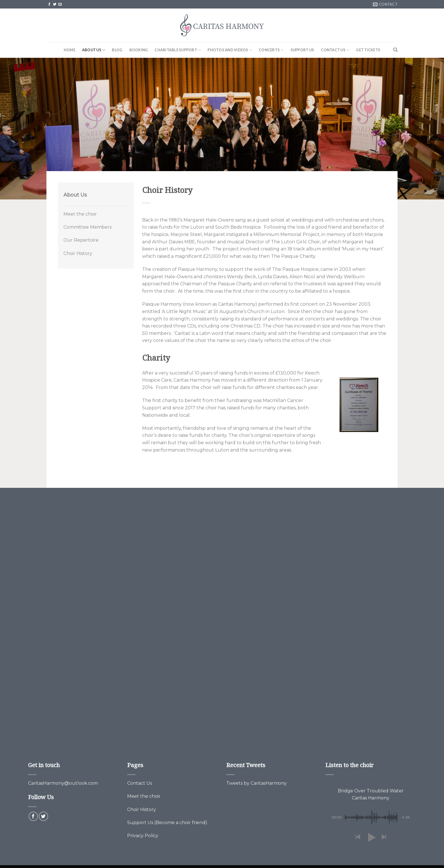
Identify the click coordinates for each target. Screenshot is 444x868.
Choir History (78, 253)
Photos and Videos (230, 50)
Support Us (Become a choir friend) (167, 823)
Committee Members (87, 227)
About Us (94, 50)
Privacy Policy (143, 836)
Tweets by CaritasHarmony (257, 783)
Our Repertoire (81, 240)
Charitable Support (178, 50)
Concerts (271, 50)
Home (70, 50)
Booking (139, 50)
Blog (117, 50)
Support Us (302, 50)
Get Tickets (368, 50)
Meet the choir (80, 214)
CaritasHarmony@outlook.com (63, 783)
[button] (358, 837)
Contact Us (335, 50)
